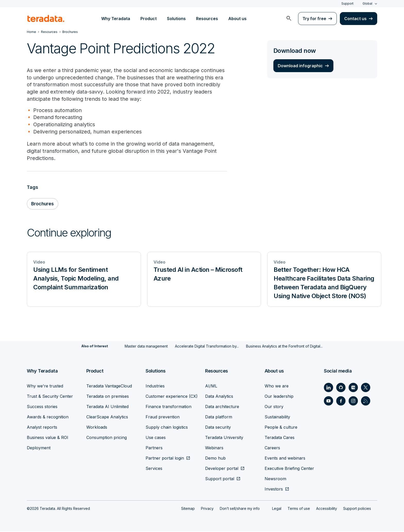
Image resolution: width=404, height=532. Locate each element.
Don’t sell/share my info (240, 509)
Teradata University (224, 438)
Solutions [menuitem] (176, 19)
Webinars (214, 448)
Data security (218, 428)
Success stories (42, 407)
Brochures (43, 205)
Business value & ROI (48, 438)
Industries (155, 386)
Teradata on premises (108, 397)
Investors (274, 489)
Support (347, 3)
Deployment (39, 448)
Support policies (357, 509)
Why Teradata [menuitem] (116, 19)
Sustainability (277, 417)
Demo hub (215, 459)
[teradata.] (46, 19)
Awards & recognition (48, 417)
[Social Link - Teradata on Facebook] (341, 401)
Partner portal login (165, 459)
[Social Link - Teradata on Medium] (353, 388)
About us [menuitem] (237, 19)
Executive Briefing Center (289, 469)
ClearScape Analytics (107, 417)
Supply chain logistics (167, 428)
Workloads (97, 428)
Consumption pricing (107, 438)
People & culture (281, 428)
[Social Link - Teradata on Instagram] (353, 401)
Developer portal (222, 469)
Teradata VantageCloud (109, 386)
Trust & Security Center (50, 397)
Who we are (277, 386)
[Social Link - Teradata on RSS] (366, 401)
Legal (277, 509)
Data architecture (222, 407)
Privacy (207, 509)
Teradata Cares (280, 438)
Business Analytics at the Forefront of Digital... (284, 347)
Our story (274, 407)
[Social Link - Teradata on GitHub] (341, 388)
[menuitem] (289, 19)
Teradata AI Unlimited (107, 407)
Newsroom (275, 479)
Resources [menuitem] (207, 19)
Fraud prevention (163, 417)
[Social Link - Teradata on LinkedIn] (329, 388)
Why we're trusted (45, 386)
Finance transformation (169, 407)
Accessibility (327, 509)
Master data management (146, 347)
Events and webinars (285, 459)
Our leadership (279, 397)
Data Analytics (219, 397)
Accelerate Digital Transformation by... (207, 347)
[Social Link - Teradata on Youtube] (329, 401)
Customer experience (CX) (172, 397)
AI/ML (211, 386)
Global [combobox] (367, 3)
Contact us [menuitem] (355, 19)
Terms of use (299, 509)
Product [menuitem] (149, 19)
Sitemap (188, 509)
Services (154, 469)
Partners (154, 448)
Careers (272, 448)
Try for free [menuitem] (314, 19)
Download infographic (300, 66)
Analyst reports (42, 428)
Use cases (156, 438)
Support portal (220, 479)
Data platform (219, 417)
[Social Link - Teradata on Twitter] (366, 388)
